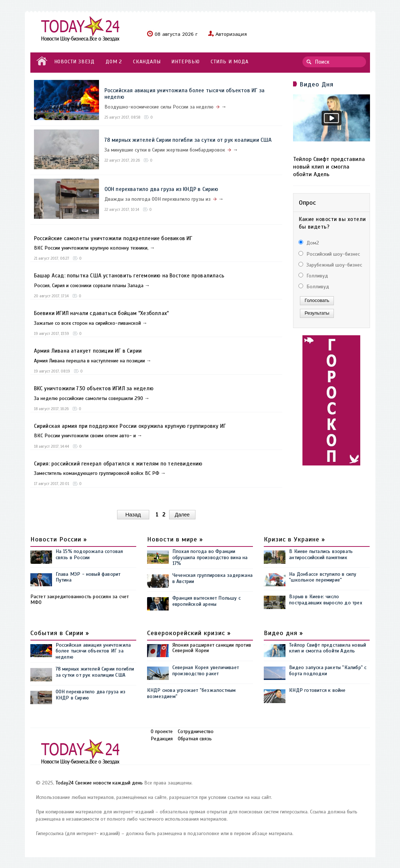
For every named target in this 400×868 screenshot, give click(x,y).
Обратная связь (195, 739)
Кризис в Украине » (294, 539)
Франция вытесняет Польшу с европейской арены (207, 601)
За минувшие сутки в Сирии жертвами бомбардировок (165, 150)
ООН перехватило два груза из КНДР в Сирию (161, 189)
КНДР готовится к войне (317, 690)
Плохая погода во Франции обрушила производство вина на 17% (210, 558)
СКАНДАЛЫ (147, 62)
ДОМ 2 (114, 62)
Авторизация (231, 34)
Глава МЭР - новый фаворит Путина (88, 577)
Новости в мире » (175, 539)
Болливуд (318, 287)
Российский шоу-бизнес (333, 254)
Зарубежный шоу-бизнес (334, 265)
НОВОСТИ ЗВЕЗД (74, 62)
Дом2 (313, 243)
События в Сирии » (60, 633)
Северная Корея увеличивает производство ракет (206, 671)
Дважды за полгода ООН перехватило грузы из (158, 199)
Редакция (162, 739)
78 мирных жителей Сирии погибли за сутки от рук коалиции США (188, 140)
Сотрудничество (196, 731)
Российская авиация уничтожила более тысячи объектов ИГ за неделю (93, 651)
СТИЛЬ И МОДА (230, 62)
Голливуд (317, 276)
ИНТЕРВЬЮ (185, 62)
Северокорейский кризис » (189, 633)
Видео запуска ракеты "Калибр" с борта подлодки (328, 671)
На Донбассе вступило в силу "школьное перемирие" (323, 577)
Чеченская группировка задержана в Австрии (212, 578)
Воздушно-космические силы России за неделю (159, 107)
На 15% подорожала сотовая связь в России (89, 554)
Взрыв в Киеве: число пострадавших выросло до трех (326, 600)
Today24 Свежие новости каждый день (99, 783)
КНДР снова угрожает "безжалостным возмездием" (192, 693)
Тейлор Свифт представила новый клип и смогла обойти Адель (329, 167)
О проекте (162, 731)
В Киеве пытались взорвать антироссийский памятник (321, 554)
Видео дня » (283, 633)
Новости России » (59, 539)
